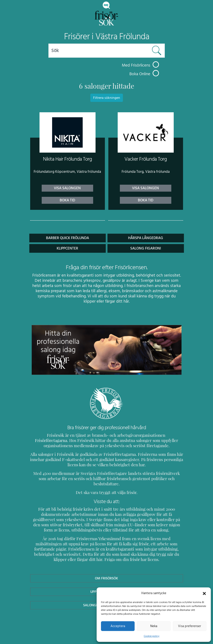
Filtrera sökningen (107, 98)
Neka (154, 626)
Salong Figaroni (146, 248)
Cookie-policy (152, 636)
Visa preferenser (190, 626)
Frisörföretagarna (156, 435)
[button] (204, 593)
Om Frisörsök (107, 573)
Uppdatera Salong (106, 586)
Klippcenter (68, 248)
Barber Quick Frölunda (67, 238)
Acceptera (118, 626)
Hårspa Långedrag (146, 238)
